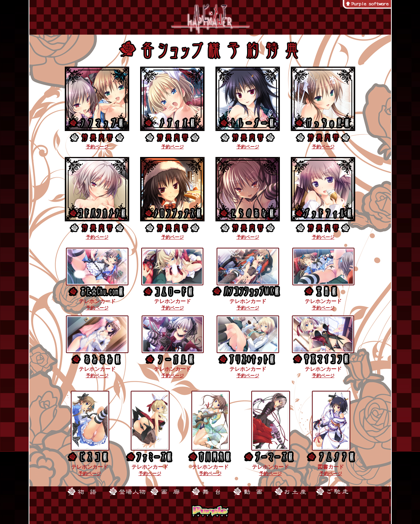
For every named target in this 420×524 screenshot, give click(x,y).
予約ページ (97, 147)
